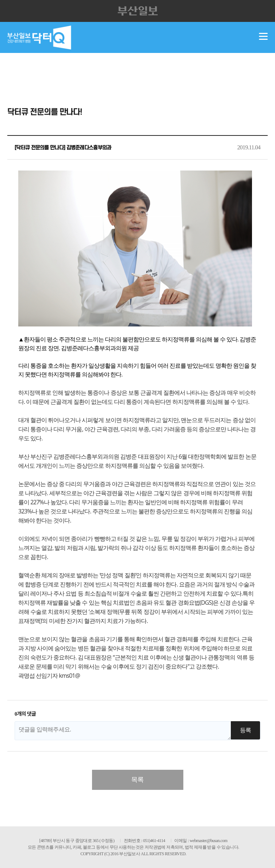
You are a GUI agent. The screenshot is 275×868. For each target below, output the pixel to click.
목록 (137, 780)
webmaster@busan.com (208, 841)
